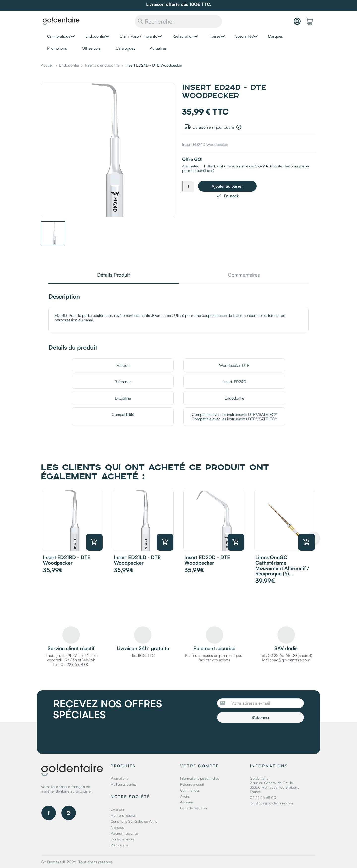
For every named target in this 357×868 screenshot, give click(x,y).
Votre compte (200, 766)
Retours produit (192, 784)
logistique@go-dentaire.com (271, 803)
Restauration (183, 36)
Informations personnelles (200, 778)
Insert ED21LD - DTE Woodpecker (137, 560)
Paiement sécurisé (124, 833)
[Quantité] (188, 186)
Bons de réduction (194, 808)
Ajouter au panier (227, 186)
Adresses (187, 802)
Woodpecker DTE (234, 365)
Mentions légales (123, 815)
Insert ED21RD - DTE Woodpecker (67, 560)
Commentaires (244, 275)
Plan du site (119, 845)
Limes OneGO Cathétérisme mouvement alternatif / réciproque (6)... (282, 565)
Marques (275, 36)
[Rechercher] (178, 21)
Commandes (190, 790)
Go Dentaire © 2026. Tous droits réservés (77, 862)
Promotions (57, 48)
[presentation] (259, 736)
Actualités (158, 48)
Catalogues (125, 48)
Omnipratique (59, 36)
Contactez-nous (123, 839)
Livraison (117, 809)
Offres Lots (91, 48)
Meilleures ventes (123, 784)
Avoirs (185, 796)
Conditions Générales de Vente (134, 821)
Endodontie (95, 36)
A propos (118, 827)
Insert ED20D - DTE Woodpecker (207, 560)
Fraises (214, 36)
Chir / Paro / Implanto (139, 36)
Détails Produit (114, 275)
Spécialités (244, 36)
